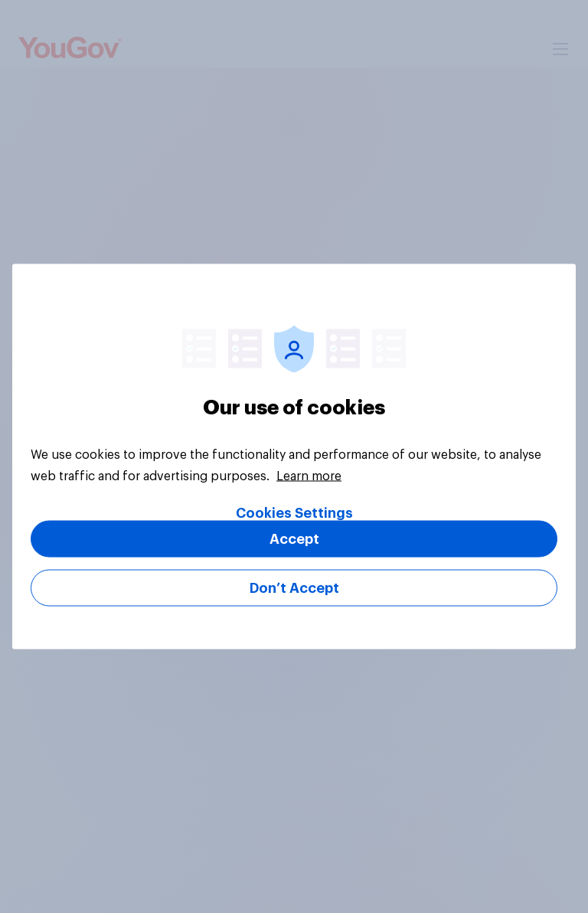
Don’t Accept (294, 588)
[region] (294, 457)
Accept (294, 539)
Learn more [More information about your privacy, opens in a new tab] (309, 476)
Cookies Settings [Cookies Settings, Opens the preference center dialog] (294, 513)
